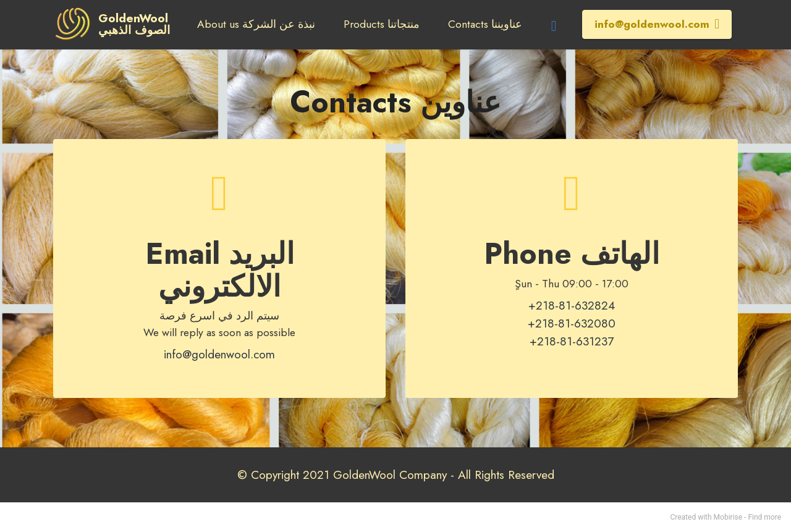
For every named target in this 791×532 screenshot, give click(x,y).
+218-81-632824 (572, 305)
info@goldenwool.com (657, 24)
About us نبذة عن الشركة (256, 24)
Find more (764, 517)
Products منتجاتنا (382, 24)
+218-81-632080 (572, 323)
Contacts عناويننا (485, 24)
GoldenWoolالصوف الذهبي (135, 24)
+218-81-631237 (572, 341)
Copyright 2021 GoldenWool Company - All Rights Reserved (403, 475)
